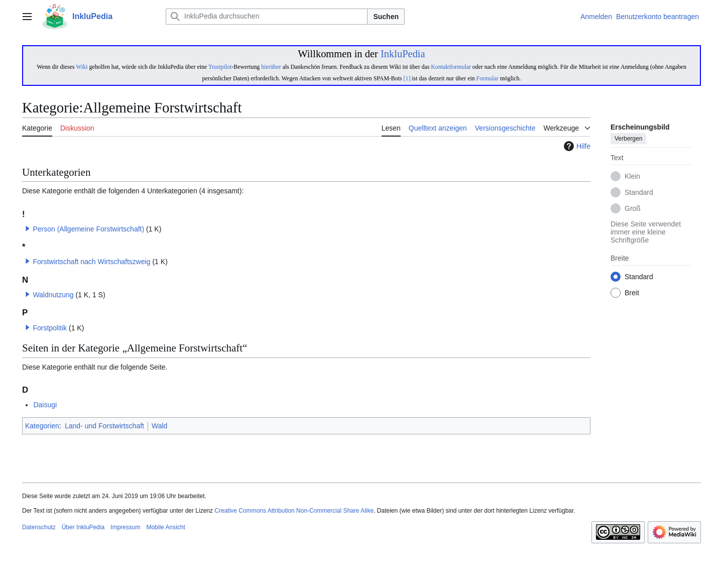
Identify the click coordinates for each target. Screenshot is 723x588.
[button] (28, 228)
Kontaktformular (451, 67)
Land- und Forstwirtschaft (104, 426)
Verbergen (628, 139)
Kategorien (42, 426)
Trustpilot (220, 67)
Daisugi (45, 405)
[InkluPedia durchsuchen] (267, 17)
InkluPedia (403, 54)
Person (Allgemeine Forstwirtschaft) (88, 229)
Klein (632, 177)
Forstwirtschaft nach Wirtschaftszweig (91, 262)
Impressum (125, 527)
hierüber (271, 67)
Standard (639, 193)
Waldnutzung (53, 295)
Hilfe (576, 146)
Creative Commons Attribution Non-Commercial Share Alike (294, 511)
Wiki (82, 67)
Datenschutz (39, 527)
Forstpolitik (50, 328)
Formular (488, 78)
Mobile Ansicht (165, 527)
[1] (407, 78)
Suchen (386, 17)
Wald (159, 426)
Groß (633, 209)
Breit (632, 293)
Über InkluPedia (83, 527)
